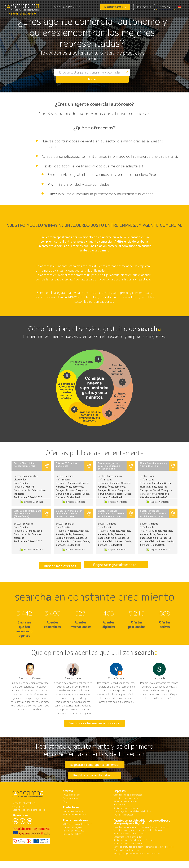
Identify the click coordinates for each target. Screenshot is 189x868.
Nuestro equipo (70, 807)
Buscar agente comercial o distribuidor (132, 820)
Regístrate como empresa (126, 817)
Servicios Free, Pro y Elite (65, 7)
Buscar (131, 76)
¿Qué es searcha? (72, 804)
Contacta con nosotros (74, 820)
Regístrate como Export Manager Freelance (134, 849)
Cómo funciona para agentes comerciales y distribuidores (141, 836)
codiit (42, 819)
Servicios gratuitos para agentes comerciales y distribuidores (144, 856)
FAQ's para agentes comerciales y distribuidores (137, 862)
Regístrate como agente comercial (95, 765)
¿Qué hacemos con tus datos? (77, 833)
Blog (65, 810)
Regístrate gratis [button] (114, 7)
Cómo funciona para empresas (128, 804)
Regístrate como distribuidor (95, 780)
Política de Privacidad (74, 840)
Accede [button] (164, 7)
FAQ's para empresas (123, 824)
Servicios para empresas (125, 810)
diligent (33, 819)
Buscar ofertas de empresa (126, 859)
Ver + (47, 466)
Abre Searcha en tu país (74, 823)
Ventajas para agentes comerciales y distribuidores (139, 839)
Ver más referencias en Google (94, 723)
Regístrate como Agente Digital (129, 852)
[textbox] (86, 76)
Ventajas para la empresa (126, 807)
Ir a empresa (144, 7)
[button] (181, 7)
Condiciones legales (72, 836)
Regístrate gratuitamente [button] (115, 566)
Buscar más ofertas (60, 566)
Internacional (120, 813)
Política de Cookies (72, 843)
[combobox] (86, 76)
